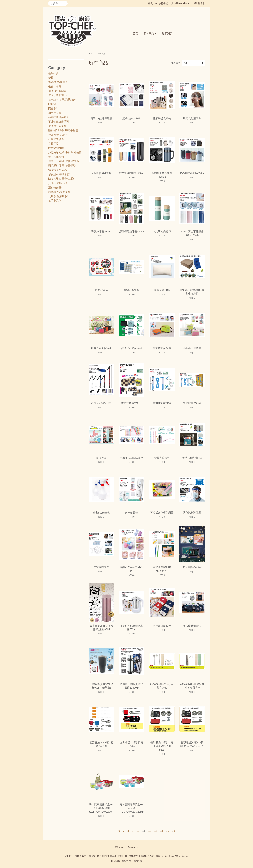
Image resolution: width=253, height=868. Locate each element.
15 (168, 831)
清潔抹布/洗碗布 (58, 170)
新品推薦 (53, 73)
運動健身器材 (56, 188)
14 (162, 831)
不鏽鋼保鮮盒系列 (59, 122)
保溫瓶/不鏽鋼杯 (58, 91)
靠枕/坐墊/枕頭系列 (59, 192)
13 (156, 831)
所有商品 (150, 34)
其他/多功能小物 (58, 183)
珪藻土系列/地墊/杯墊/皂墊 (63, 161)
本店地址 (119, 847)
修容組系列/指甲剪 (59, 174)
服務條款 (116, 861)
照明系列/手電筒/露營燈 (62, 166)
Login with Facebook (179, 3)
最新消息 (167, 34)
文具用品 (53, 144)
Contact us (133, 847)
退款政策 (137, 861)
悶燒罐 (52, 104)
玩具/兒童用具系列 (59, 196)
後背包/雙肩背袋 (58, 135)
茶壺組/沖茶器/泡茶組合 (62, 100)
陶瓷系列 (53, 108)
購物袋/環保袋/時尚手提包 (63, 130)
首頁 (135, 34)
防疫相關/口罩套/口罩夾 (62, 179)
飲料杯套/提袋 (56, 139)
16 (173, 831)
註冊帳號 (163, 3)
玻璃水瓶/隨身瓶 (58, 95)
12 (150, 831)
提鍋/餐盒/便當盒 (58, 82)
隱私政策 (126, 861)
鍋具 (51, 78)
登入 (151, 3)
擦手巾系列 (55, 201)
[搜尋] (58, 3)
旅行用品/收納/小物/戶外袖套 (65, 152)
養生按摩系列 (56, 157)
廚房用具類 (55, 113)
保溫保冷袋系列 (57, 126)
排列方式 (176, 63)
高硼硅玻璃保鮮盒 (59, 117)
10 (138, 831)
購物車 (201, 3)
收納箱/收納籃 (56, 148)
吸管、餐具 (55, 87)
